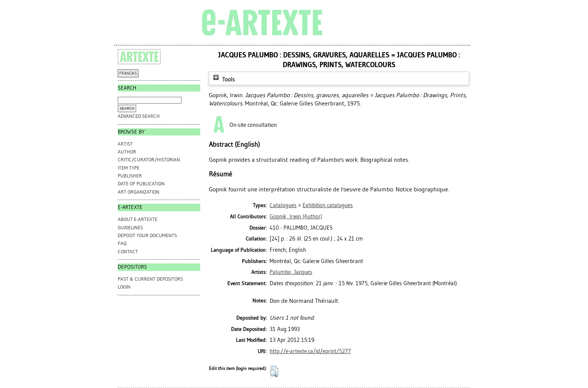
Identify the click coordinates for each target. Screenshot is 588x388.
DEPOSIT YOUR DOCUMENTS (147, 235)
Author (127, 152)
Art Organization (139, 192)
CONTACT (128, 252)
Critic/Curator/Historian (149, 160)
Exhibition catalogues (328, 205)
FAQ (122, 243)
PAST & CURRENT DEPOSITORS (150, 279)
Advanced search (139, 116)
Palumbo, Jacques (291, 272)
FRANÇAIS (128, 73)
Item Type (129, 168)
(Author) (296, 217)
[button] (274, 371)
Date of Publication (141, 184)
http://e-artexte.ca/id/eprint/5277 (310, 351)
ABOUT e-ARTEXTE (138, 219)
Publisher (130, 176)
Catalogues (283, 205)
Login (124, 287)
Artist (125, 144)
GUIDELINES (130, 228)
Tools (223, 79)
